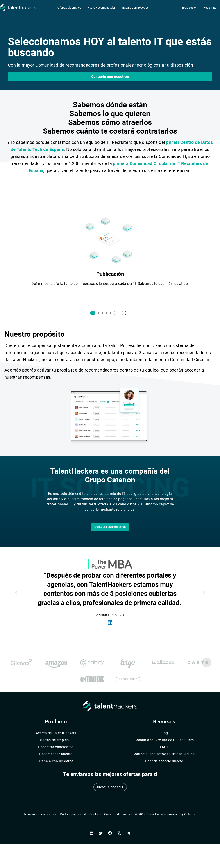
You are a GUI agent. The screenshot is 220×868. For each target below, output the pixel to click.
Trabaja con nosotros (135, 8)
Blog (164, 733)
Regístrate (210, 8)
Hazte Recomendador (101, 8)
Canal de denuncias (118, 814)
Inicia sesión (189, 8)
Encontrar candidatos (56, 747)
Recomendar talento (56, 754)
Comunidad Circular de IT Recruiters (164, 740)
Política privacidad (73, 814)
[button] (110, 77)
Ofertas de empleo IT (56, 740)
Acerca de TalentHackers (56, 733)
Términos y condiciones (40, 814)
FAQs (164, 747)
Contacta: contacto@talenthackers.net (164, 754)
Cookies (95, 814)
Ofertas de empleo (69, 8)
